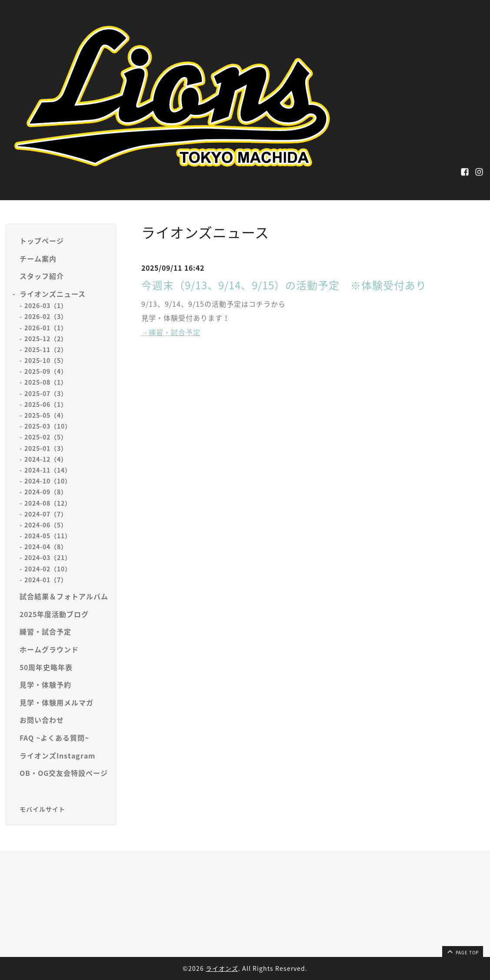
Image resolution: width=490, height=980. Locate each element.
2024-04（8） (46, 547)
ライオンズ (222, 968)
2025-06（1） (46, 404)
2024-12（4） (46, 459)
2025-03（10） (48, 426)
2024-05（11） (48, 536)
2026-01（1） (46, 328)
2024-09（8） (46, 492)
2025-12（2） (46, 339)
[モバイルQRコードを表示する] (64, 809)
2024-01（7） (46, 580)
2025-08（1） (46, 382)
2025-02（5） (46, 437)
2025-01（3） (46, 448)
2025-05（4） (46, 415)
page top (462, 951)
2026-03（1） (46, 305)
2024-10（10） (48, 481)
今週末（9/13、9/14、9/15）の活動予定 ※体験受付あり (284, 285)
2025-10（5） (46, 360)
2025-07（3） (46, 393)
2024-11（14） (48, 470)
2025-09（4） (46, 371)
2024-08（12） (48, 503)
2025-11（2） (46, 349)
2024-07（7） (46, 514)
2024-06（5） (46, 525)
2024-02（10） (48, 569)
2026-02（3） (46, 316)
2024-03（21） (48, 557)
